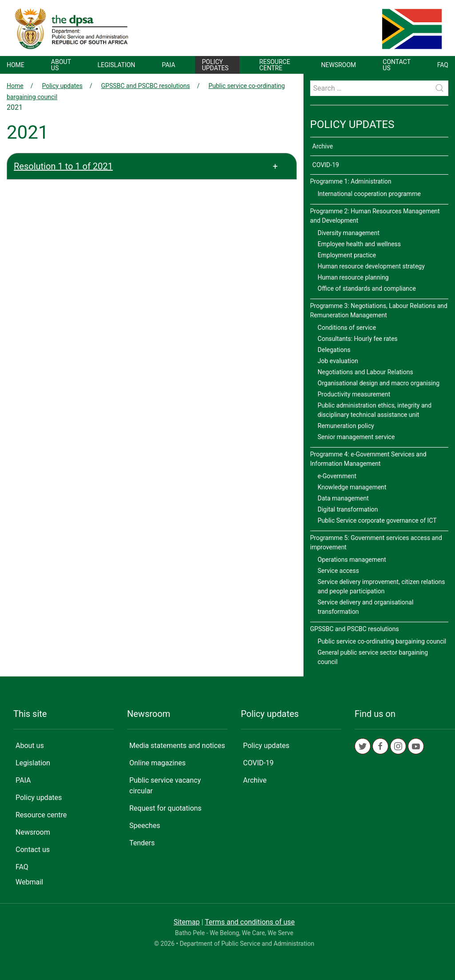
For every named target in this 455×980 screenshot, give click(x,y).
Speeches (145, 826)
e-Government (337, 476)
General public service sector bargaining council (373, 657)
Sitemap (187, 922)
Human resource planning (353, 277)
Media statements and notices (177, 746)
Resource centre (275, 65)
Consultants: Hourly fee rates (358, 339)
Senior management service (356, 437)
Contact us (396, 65)
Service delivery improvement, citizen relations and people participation (381, 586)
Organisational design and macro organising (379, 383)
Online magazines (158, 763)
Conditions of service (347, 328)
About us (61, 65)
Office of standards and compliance (367, 288)
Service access (338, 571)
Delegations (334, 350)
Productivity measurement (354, 394)
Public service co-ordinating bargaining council (382, 641)
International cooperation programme (369, 194)
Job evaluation (338, 361)
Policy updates (215, 65)
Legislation (116, 65)
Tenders (142, 843)
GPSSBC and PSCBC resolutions (146, 86)
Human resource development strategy (371, 266)
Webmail (29, 882)
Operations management (352, 560)
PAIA (168, 65)
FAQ (443, 65)
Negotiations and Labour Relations (365, 372)
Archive (323, 146)
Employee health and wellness (359, 244)
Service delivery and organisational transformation (366, 607)
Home (16, 65)
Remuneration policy (346, 426)
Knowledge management (352, 487)
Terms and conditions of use (250, 922)
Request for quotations (166, 808)
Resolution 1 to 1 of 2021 (63, 166)
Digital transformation (348, 509)
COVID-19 (326, 165)
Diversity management (349, 233)
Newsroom (339, 65)
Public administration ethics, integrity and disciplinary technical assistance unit (375, 410)
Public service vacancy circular (165, 786)
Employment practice (347, 255)
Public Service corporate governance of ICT (377, 520)
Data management (343, 498)
